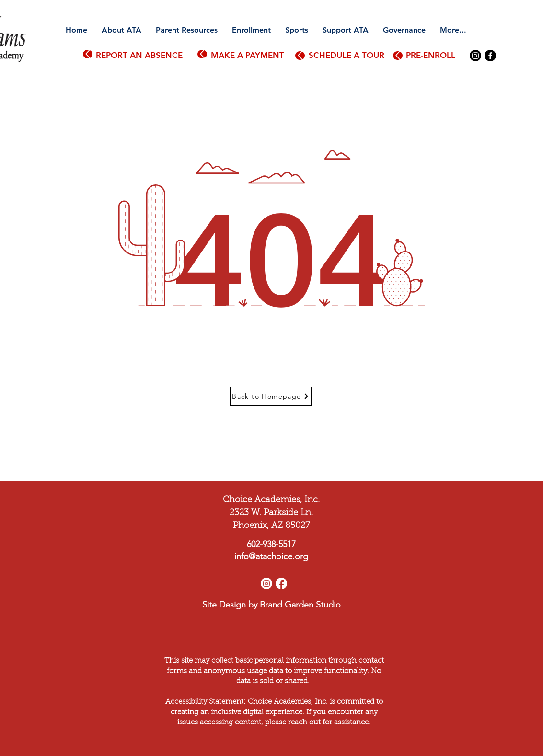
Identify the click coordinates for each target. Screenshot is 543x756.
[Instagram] (475, 56)
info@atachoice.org (271, 556)
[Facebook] (490, 56)
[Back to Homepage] (271, 396)
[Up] (88, 54)
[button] (121, 30)
